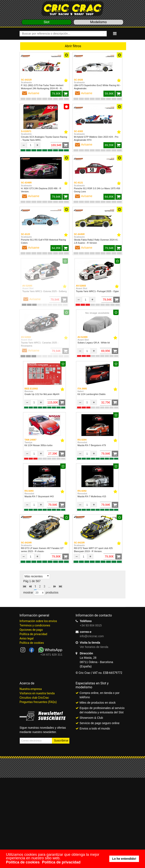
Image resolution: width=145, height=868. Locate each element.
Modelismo (98, 22)
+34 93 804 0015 (91, 625)
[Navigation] (115, 34)
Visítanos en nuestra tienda (37, 693)
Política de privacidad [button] (61, 862)
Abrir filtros (73, 46)
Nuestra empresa (31, 689)
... (49, 586)
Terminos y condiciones (35, 625)
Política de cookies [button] (23, 862)
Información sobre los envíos (38, 621)
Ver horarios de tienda (94, 647)
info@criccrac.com (92, 636)
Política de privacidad (33, 634)
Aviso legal (26, 638)
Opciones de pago (31, 630)
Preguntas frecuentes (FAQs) (38, 702)
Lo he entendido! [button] (124, 859)
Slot (47, 22)
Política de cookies (32, 643)
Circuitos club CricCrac (34, 698)
